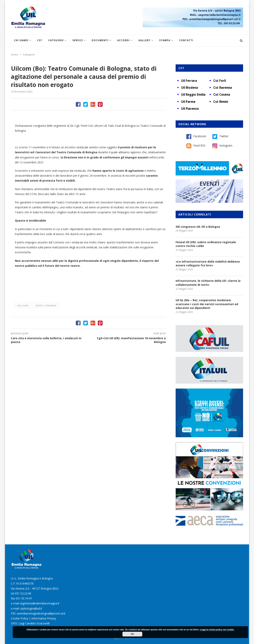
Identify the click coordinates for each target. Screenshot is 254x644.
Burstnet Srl (133, 638)
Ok (132, 634)
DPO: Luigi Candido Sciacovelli (30, 623)
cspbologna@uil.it (31, 608)
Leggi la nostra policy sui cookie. (217, 630)
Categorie (56, 40)
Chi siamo (21, 40)
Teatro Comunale (46, 305)
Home (14, 54)
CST (40, 40)
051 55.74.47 (24, 598)
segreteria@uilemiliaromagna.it (39, 603)
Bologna (23, 305)
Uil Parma (188, 102)
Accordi (123, 40)
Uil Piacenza (190, 109)
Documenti (100, 40)
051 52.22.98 (23, 593)
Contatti (186, 40)
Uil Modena (190, 88)
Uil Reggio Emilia (193, 94)
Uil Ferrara (189, 81)
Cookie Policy (20, 618)
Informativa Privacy (44, 618)
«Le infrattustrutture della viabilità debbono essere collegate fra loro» (208, 263)
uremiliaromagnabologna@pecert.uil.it (41, 613)
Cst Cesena (222, 94)
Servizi (78, 40)
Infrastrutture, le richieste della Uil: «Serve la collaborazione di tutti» (208, 283)
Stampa (165, 40)
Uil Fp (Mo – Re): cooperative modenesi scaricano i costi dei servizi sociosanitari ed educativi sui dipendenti (207, 304)
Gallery (144, 40)
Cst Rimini (221, 102)
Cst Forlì (220, 81)
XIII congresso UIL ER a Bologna (198, 227)
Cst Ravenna (223, 88)
